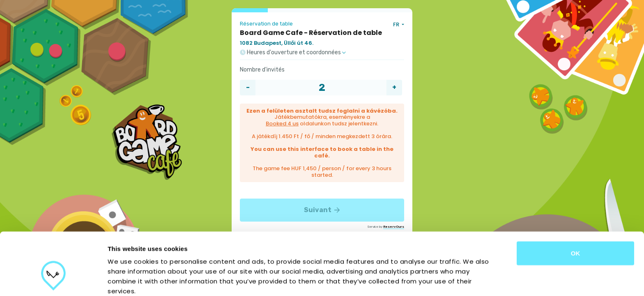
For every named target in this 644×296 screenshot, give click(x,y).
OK (576, 205)
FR (397, 24)
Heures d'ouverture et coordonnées (293, 53)
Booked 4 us (282, 124)
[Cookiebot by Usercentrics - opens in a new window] (53, 280)
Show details (431, 280)
